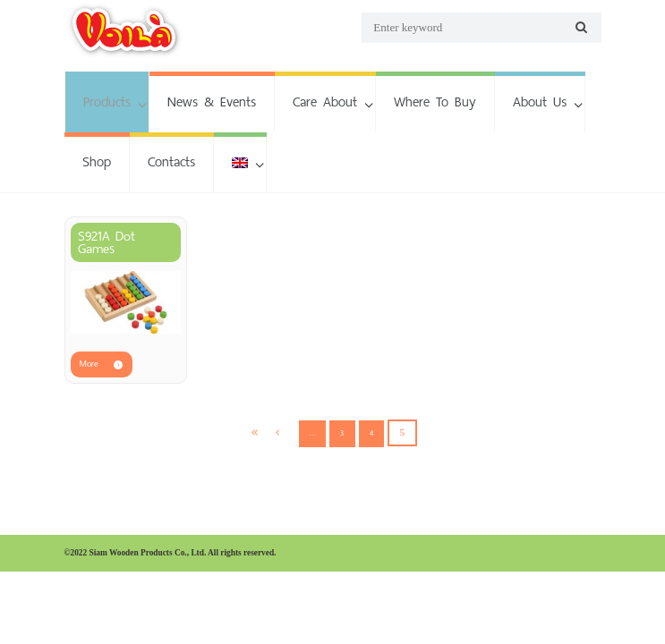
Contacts (171, 161)
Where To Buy (435, 102)
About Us (540, 102)
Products (107, 102)
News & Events (212, 102)
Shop (97, 161)
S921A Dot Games (107, 242)
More (89, 364)
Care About (325, 102)
